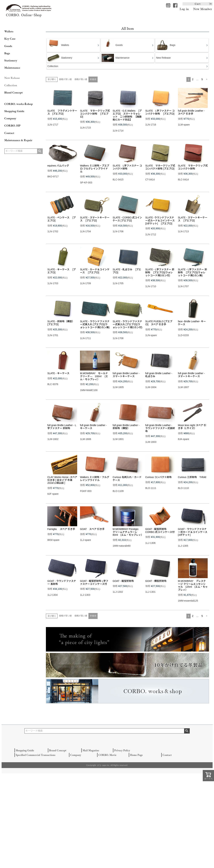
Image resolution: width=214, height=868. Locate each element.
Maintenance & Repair (18, 140)
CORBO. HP (12, 125)
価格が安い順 (65, 79)
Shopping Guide (14, 111)
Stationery (11, 60)
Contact (9, 133)
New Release (12, 78)
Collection (11, 85)
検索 (40, 151)
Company (10, 118)
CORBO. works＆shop (19, 104)
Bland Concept (14, 92)
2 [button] (193, 79)
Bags (7, 53)
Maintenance (12, 68)
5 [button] (202, 79)
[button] (207, 79)
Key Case (10, 39)
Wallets (9, 31)
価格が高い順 (81, 79)
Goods (8, 46)
